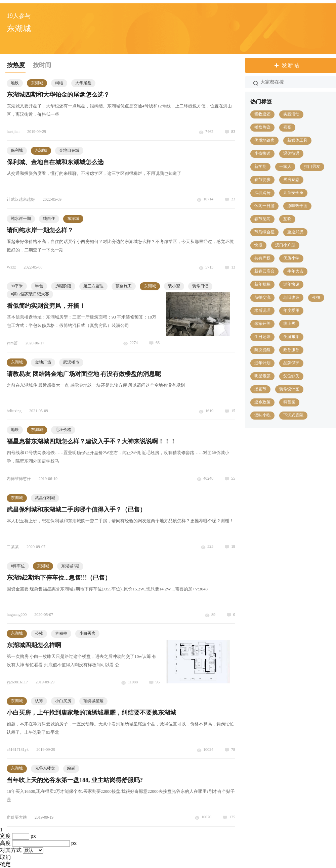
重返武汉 (295, 232)
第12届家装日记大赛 (30, 294)
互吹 (287, 219)
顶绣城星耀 (93, 701)
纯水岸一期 (21, 219)
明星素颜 (262, 376)
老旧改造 (291, 297)
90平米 (17, 286)
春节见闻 (262, 219)
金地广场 (43, 362)
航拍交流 (262, 297)
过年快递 (291, 284)
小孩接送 (262, 153)
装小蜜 (174, 286)
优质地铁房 (264, 140)
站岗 (71, 768)
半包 (39, 286)
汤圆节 (260, 389)
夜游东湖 (291, 337)
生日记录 (262, 337)
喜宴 (287, 127)
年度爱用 (291, 310)
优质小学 (291, 258)
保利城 (17, 150)
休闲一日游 (264, 206)
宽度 (5, 836)
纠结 (59, 83)
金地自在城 (69, 150)
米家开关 (262, 324)
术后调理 (262, 310)
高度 (5, 843)
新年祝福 (262, 284)
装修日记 (200, 286)
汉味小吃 (262, 415)
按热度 (16, 65)
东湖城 (37, 83)
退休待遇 (291, 153)
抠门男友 (312, 166)
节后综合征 (264, 232)
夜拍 (316, 297)
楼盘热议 (262, 127)
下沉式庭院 (293, 415)
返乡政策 (262, 402)
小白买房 (87, 633)
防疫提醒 (262, 350)
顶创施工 (124, 286)
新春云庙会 (264, 271)
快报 (258, 245)
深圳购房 (262, 193)
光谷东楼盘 (45, 768)
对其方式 (11, 850)
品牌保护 (291, 363)
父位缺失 (291, 376)
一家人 (285, 166)
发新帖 (291, 65)
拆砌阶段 (63, 286)
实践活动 (291, 114)
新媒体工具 (297, 140)
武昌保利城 (45, 498)
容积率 (61, 633)
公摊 (39, 633)
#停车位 (18, 566)
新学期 (260, 166)
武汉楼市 (71, 362)
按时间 (42, 65)
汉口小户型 (285, 245)
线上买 (289, 324)
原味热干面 (297, 206)
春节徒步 (262, 180)
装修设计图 (289, 389)
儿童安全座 (293, 193)
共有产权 (262, 258)
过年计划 (262, 363)
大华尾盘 (83, 83)
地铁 (15, 83)
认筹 (39, 701)
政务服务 (291, 350)
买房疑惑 (291, 180)
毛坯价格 (63, 430)
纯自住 (49, 219)
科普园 (289, 402)
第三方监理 (93, 286)
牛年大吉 (295, 271)
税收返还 (262, 114)
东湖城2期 (70, 566)
